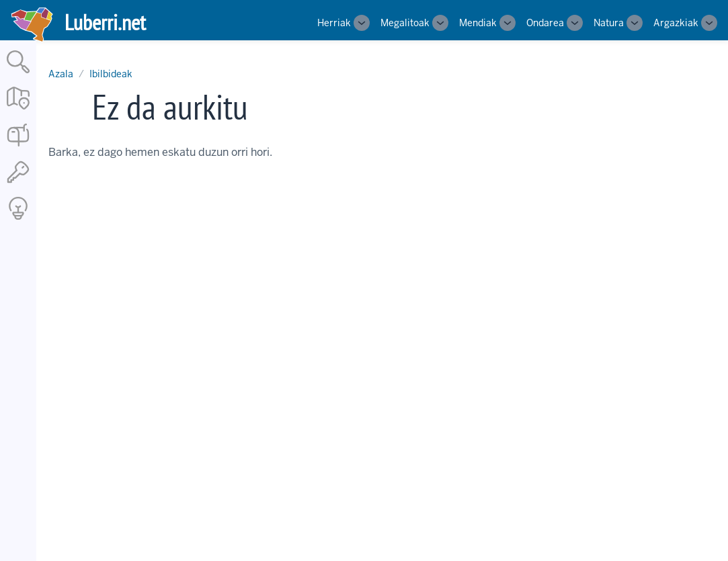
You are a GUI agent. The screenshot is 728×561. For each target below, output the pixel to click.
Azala (61, 74)
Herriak (334, 23)
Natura (609, 23)
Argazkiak (676, 23)
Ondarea (545, 23)
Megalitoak (405, 23)
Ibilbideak (111, 74)
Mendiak (478, 23)
